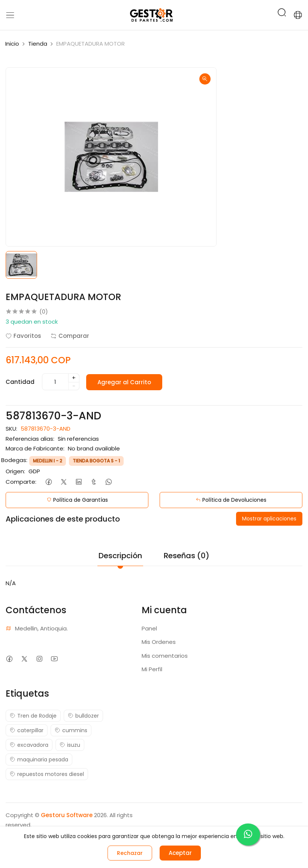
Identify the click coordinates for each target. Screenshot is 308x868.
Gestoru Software (67, 815)
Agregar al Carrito (125, 382)
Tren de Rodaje (33, 716)
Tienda (38, 44)
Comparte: (21, 482)
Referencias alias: (30, 439)
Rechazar (130, 853)
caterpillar (27, 730)
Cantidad (20, 382)
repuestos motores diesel (47, 774)
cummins (71, 730)
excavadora (29, 745)
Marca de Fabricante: (35, 448)
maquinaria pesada (39, 759)
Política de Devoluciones (231, 500)
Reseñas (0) (187, 556)
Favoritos (23, 336)
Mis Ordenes (159, 642)
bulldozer (83, 716)
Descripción (120, 556)
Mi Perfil (152, 669)
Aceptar (180, 853)
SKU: (11, 429)
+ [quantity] (74, 378)
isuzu (70, 745)
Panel (149, 628)
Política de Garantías (77, 500)
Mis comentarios (165, 656)
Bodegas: (14, 460)
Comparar (70, 336)
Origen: (15, 471)
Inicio (12, 44)
